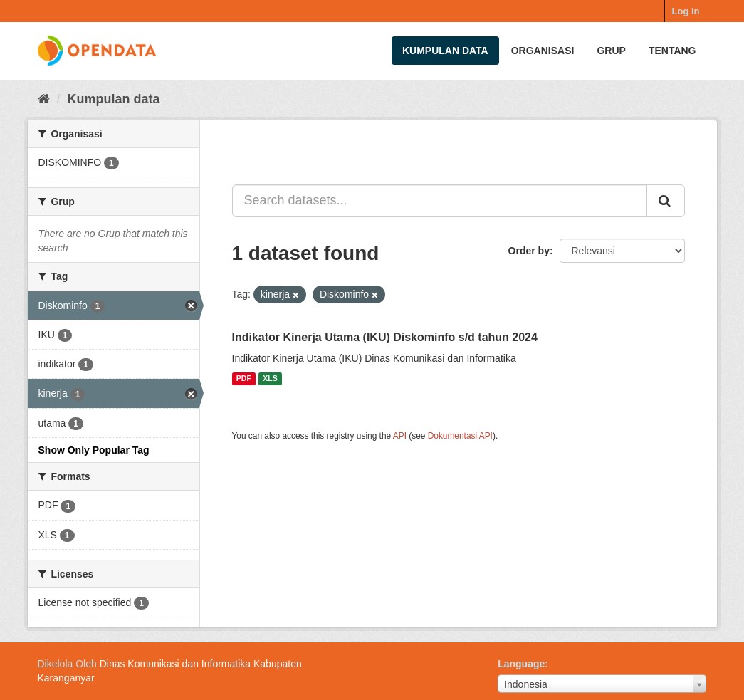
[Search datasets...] (440, 201)
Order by (529, 251)
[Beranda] (44, 99)
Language (521, 664)
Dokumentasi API (460, 436)
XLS (270, 379)
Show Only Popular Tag (94, 450)
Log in (686, 11)
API (400, 436)
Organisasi (543, 51)
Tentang (672, 51)
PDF (244, 379)
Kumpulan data (445, 51)
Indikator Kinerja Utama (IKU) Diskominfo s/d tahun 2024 (385, 337)
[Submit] (666, 201)
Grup (611, 51)
